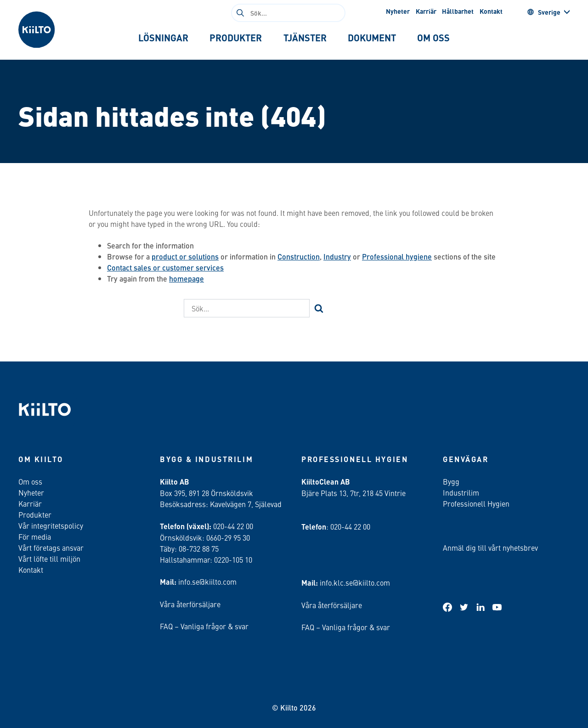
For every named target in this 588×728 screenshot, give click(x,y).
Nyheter (398, 11)
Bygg (451, 481)
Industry (337, 257)
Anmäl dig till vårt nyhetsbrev (490, 547)
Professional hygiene (397, 257)
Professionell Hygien (476, 503)
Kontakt (491, 11)
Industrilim (461, 492)
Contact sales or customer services (165, 268)
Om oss (30, 481)
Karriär (426, 11)
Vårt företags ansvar (51, 547)
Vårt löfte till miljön (49, 559)
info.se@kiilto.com (207, 581)
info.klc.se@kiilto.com (355, 582)
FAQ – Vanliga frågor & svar (204, 626)
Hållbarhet (458, 11)
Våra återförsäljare (190, 604)
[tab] (163, 38)
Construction (299, 257)
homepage (187, 279)
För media (35, 536)
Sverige (544, 12)
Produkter (35, 514)
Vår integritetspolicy (51, 525)
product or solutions (185, 257)
